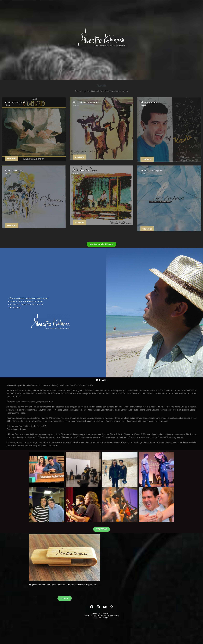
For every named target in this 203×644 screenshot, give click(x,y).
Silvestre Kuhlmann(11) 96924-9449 (102, 616)
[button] (102, 244)
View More (12, 159)
